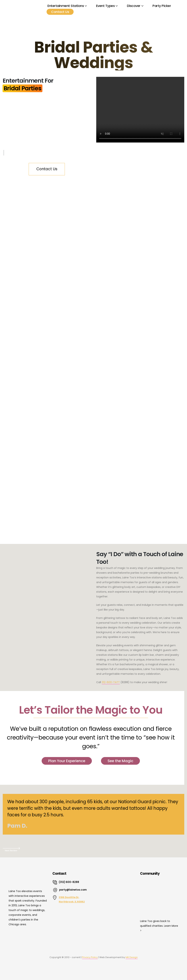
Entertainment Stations (66, 6)
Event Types (105, 6)
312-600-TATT (111, 682)
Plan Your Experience (67, 761)
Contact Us (60, 12)
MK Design (132, 957)
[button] (93, 849)
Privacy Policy (90, 957)
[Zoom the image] (23, 938)
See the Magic (120, 761)
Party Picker (162, 6)
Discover (134, 6)
